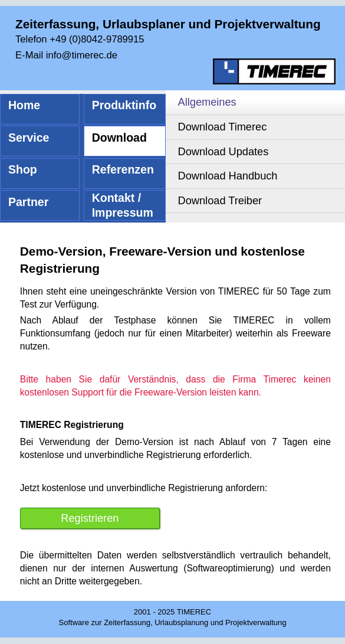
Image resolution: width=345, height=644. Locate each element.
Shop (23, 169)
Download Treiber (220, 201)
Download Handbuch (228, 176)
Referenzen (123, 169)
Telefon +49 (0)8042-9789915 (80, 39)
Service (29, 138)
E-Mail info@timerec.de (66, 55)
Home (24, 105)
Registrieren (90, 518)
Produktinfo (124, 105)
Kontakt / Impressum (123, 205)
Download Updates (224, 152)
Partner (28, 202)
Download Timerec (223, 127)
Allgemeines (207, 102)
